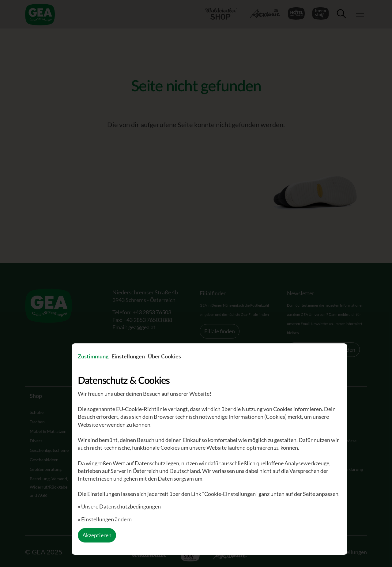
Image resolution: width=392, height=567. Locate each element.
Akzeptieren (97, 535)
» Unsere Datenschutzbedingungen (119, 506)
